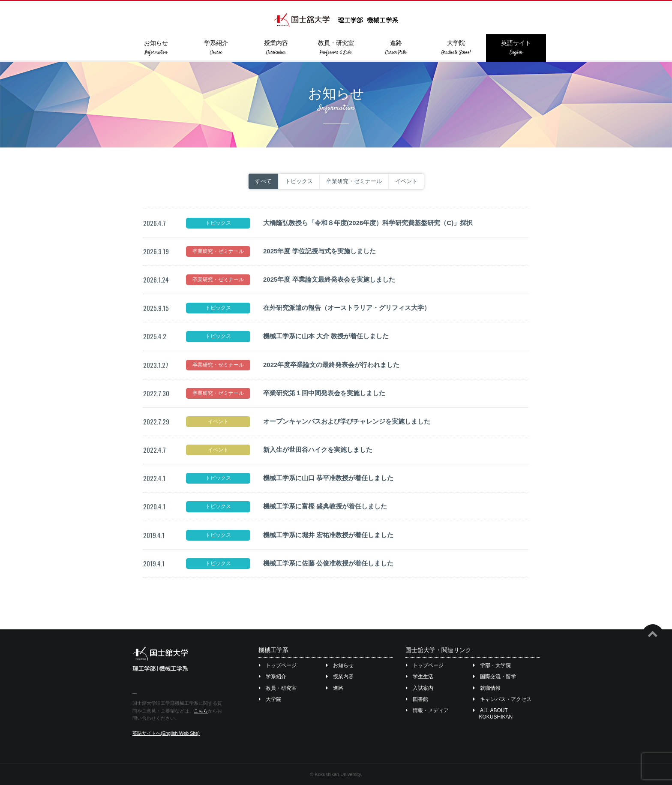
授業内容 (276, 48)
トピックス (299, 181)
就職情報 (487, 688)
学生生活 (420, 677)
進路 (396, 48)
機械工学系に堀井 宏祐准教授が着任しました (328, 535)
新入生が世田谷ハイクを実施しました (318, 450)
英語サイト (516, 48)
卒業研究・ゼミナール (354, 181)
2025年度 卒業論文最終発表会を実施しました (329, 279)
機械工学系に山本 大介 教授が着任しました (326, 336)
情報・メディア (427, 710)
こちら (201, 711)
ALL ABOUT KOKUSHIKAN (493, 713)
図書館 (417, 699)
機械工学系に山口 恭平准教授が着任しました (328, 478)
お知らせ (156, 48)
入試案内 (420, 688)
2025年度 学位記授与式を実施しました (319, 251)
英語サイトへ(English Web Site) (166, 733)
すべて (263, 181)
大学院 (456, 48)
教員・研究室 (336, 48)
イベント (406, 181)
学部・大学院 (492, 665)
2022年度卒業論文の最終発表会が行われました (331, 365)
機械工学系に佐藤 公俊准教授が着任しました (328, 563)
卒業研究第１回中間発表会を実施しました (324, 393)
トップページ (278, 665)
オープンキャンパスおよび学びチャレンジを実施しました (347, 421)
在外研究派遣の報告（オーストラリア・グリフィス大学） (347, 308)
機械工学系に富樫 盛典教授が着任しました (325, 506)
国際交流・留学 (495, 677)
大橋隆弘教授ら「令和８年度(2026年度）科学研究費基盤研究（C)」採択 (368, 223)
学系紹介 (216, 48)
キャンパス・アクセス (502, 699)
